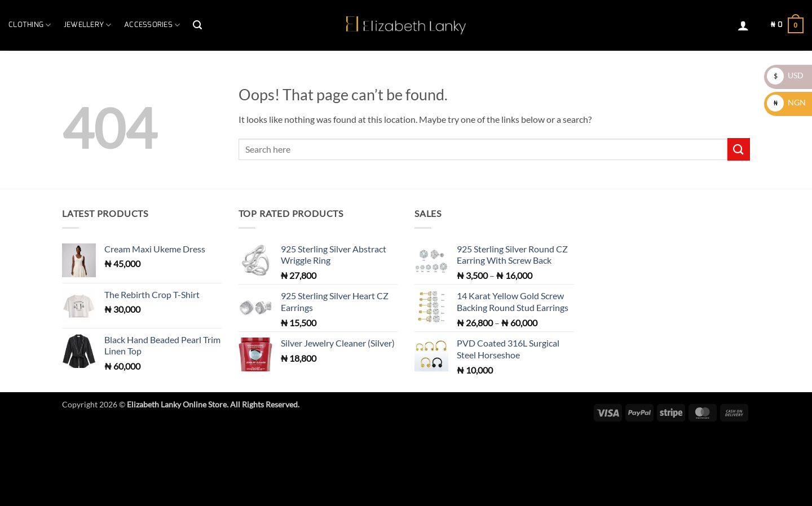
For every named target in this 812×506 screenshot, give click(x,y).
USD (785, 75)
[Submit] (739, 149)
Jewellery (88, 25)
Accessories (152, 25)
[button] (197, 25)
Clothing (30, 25)
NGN (786, 102)
